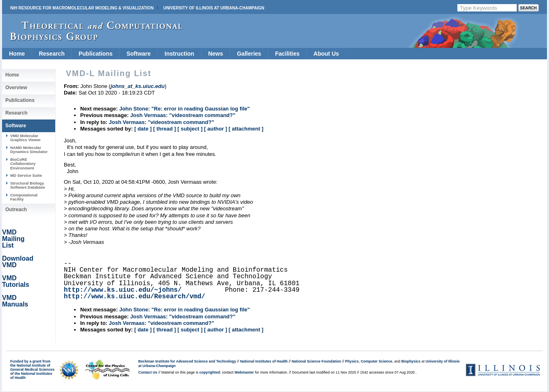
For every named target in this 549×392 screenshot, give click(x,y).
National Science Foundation (316, 361)
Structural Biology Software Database (28, 185)
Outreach (16, 210)
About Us (326, 54)
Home (17, 54)
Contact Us (148, 372)
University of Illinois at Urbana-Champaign (214, 8)
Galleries (249, 54)
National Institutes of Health (264, 361)
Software (138, 54)
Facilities (287, 54)
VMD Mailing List (13, 239)
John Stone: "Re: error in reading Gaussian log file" (184, 109)
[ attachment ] (246, 129)
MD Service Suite (26, 175)
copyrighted (209, 372)
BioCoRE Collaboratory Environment (23, 164)
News (216, 54)
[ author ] (216, 129)
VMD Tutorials (16, 281)
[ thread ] (164, 129)
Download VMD (18, 262)
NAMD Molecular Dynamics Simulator (29, 150)
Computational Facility (24, 197)
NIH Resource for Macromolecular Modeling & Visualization (82, 8)
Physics (352, 361)
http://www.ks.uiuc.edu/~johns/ (123, 290)
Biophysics (411, 361)
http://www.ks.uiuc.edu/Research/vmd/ (135, 297)
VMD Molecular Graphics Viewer (25, 138)
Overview (16, 88)
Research (52, 54)
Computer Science (377, 361)
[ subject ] (190, 129)
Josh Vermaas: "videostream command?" (183, 115)
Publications (96, 54)
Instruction (179, 54)
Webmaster (244, 372)
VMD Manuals (15, 301)
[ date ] (143, 129)
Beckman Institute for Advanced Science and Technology (187, 361)
